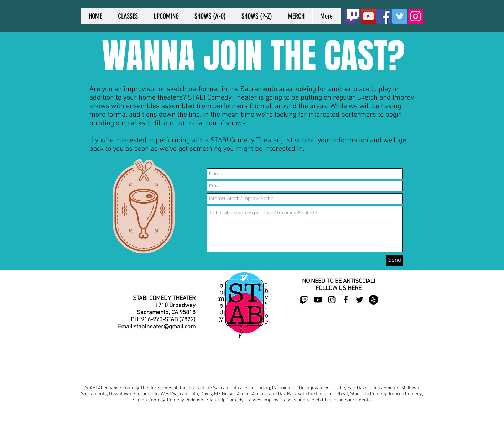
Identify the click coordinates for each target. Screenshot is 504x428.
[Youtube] (318, 300)
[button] (210, 16)
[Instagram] (415, 16)
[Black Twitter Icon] (360, 300)
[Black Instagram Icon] (332, 300)
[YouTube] (368, 16)
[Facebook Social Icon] (384, 16)
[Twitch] (304, 300)
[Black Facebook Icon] (346, 300)
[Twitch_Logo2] (353, 16)
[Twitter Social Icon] (400, 16)
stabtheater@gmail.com (165, 327)
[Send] (394, 261)
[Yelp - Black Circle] (373, 300)
